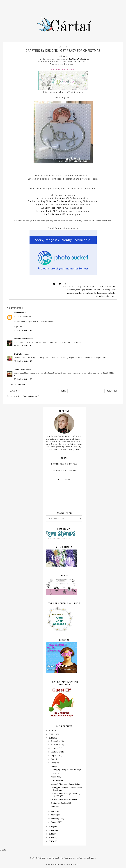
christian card (110, 286)
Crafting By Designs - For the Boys (66, 769)
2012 (51, 841)
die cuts (97, 290)
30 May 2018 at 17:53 (23, 379)
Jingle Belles (42, 205)
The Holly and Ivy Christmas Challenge (47, 201)
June (53, 763)
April (53, 811)
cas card (99, 286)
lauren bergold (20, 369)
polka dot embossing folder (104, 293)
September (56, 752)
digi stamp (106, 290)
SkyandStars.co (73, 864)
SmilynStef (19, 354)
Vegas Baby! (56, 777)
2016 (51, 830)
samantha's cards (22, 339)
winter (113, 296)
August (54, 756)
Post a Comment (18, 384)
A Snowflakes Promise (53, 208)
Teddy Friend (56, 773)
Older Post (112, 391)
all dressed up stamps (79, 286)
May (53, 766)
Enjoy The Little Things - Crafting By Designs (65, 795)
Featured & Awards (64, 471)
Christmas (41, 211)
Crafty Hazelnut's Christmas (51, 198)
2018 (51, 738)
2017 (51, 827)
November (56, 745)
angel (92, 286)
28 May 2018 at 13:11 (23, 330)
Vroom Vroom (57, 780)
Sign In (3, 850)
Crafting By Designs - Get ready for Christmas (66, 789)
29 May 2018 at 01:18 (23, 361)
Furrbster (18, 313)
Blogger (93, 858)
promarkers (100, 296)
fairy (114, 290)
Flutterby (54, 807)
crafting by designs (84, 290)
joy (77, 293)
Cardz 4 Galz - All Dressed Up (64, 799)
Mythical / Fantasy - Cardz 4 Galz (65, 784)
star (108, 296)
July (53, 759)
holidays (71, 293)
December (56, 741)
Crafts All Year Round (57, 211)
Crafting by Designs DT (61, 803)
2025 (51, 734)
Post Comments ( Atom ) (29, 396)
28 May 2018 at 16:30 (23, 346)
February (55, 818)
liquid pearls (85, 293)
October (55, 748)
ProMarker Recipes (64, 464)
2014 (51, 834)
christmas (71, 290)
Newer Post (14, 391)
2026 (51, 731)
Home (63, 391)
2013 (51, 838)
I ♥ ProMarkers (52, 214)
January (55, 822)
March (54, 815)
